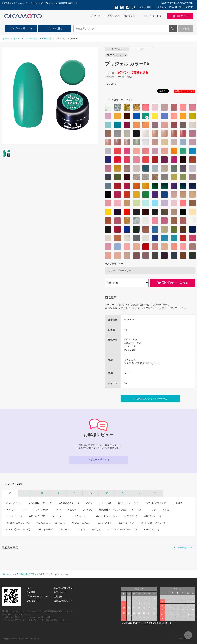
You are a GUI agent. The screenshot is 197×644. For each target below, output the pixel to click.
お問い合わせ (60, 592)
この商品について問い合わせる (150, 399)
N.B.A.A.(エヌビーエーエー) (51, 523)
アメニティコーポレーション (122, 529)
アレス (26, 510)
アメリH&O (105, 503)
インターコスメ (14, 516)
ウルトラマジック (79, 516)
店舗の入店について (63, 601)
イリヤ (152, 510)
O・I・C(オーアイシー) (153, 523)
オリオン (80, 529)
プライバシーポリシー (37, 596)
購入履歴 (115, 16)
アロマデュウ (43, 510)
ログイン (104, 448)
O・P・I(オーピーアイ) (18, 529)
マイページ (99, 16)
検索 (173, 29)
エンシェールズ (126, 523)
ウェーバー (57, 516)
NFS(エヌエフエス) (81, 523)
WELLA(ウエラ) (37, 516)
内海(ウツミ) (131, 516)
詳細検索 (186, 29)
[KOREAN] (189, 7)
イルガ (166, 510)
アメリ (89, 503)
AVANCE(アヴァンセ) (156, 503)
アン (58, 510)
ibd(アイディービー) (128, 503)
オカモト (65, 529)
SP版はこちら (184, 638)
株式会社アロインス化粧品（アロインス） (121, 510)
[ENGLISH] (174, 7)
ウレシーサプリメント (106, 516)
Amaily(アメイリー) (69, 503)
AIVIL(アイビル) (15, 503)
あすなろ (96, 529)
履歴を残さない (185, 548)
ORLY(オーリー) (45, 529)
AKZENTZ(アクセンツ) (41, 503)
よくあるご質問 (144, 7)
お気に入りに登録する (185, 91)
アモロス (178, 503)
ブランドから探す (13, 484)
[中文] (181, 7)
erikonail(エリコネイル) (18, 523)
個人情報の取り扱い (63, 588)
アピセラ (72, 510)
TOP (29, 588)
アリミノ (11, 510)
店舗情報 (58, 596)
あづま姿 (88, 510)
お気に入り (132, 16)
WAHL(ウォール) (152, 516)
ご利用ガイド (161, 7)
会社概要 (31, 592)
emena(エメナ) (151, 529)
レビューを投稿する (99, 459)
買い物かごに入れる (175, 283)
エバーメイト (105, 523)
